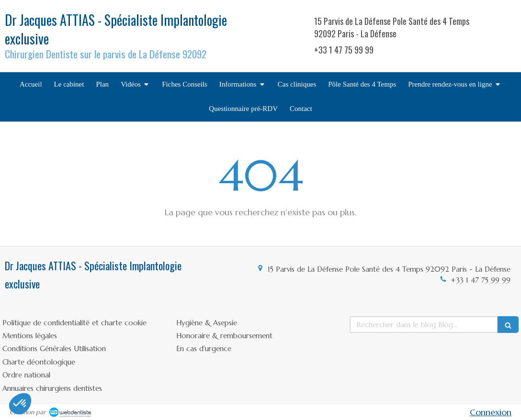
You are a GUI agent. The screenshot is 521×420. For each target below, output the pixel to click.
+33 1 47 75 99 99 (481, 280)
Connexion (491, 412)
